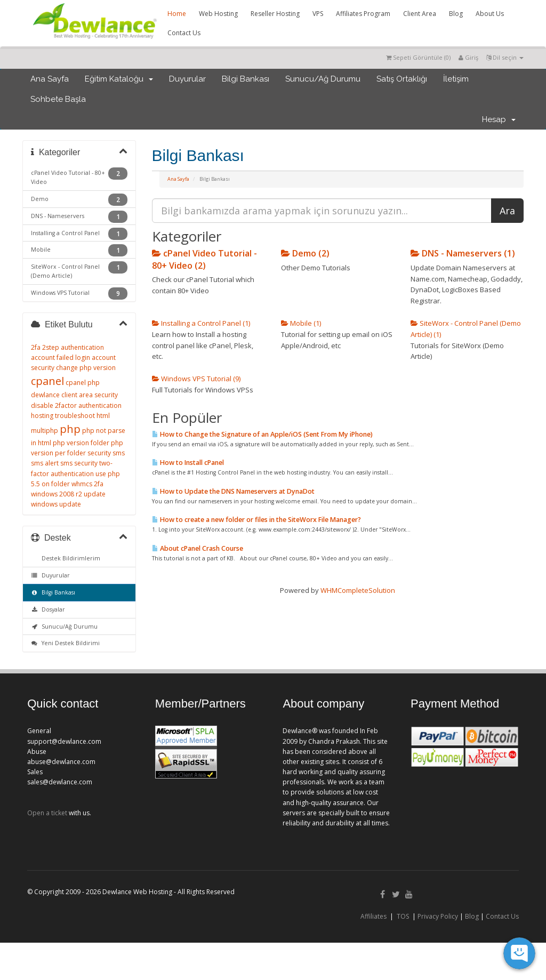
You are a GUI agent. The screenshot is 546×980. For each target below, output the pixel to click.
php (70, 429)
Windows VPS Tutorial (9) (196, 379)
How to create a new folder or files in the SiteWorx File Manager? (256, 520)
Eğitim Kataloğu (119, 79)
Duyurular (187, 79)
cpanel (47, 381)
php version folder (81, 443)
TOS (403, 916)
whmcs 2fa (87, 484)
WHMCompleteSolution (358, 590)
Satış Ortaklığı (402, 79)
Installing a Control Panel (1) (201, 323)
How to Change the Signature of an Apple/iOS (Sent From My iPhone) (262, 434)
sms (119, 453)
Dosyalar (48, 609)
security (99, 453)
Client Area (420, 14)
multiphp (45, 431)
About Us (490, 14)
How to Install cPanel (188, 463)
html (103, 416)
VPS (318, 14)
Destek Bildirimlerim (69, 558)
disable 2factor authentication (76, 405)
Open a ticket (47, 813)
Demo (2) (305, 253)
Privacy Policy (438, 916)
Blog (456, 14)
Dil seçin (505, 57)
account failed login (61, 358)
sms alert (45, 463)
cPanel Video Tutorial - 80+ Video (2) (204, 259)
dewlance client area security (74, 395)
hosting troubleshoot (63, 416)
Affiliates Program (363, 14)
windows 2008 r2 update (68, 494)
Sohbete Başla (58, 99)
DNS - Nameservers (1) (463, 253)
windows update (56, 504)
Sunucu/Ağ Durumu (323, 79)
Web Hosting (218, 14)
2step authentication (73, 347)
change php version (86, 368)
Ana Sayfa (50, 79)
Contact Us (184, 33)
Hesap (499, 119)
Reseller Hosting (275, 14)
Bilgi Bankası (246, 79)
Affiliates (374, 916)
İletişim (456, 79)
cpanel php (83, 383)
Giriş (468, 57)
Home (177, 14)
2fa (36, 347)
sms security (79, 463)
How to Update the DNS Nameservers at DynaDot (233, 491)
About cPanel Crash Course (198, 548)
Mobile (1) (301, 323)
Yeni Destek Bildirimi (65, 643)
